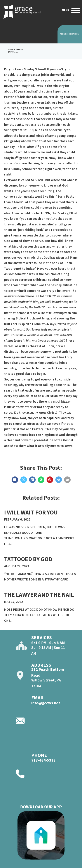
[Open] (76, 10)
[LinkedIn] (32, 480)
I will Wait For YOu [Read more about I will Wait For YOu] (31, 513)
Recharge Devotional (70, 34)
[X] (24, 480)
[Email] (67, 480)
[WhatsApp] (41, 480)
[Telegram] (59, 480)
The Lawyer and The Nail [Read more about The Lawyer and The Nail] (39, 595)
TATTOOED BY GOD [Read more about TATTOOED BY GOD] (28, 559)
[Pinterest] (50, 480)
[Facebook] (15, 480)
